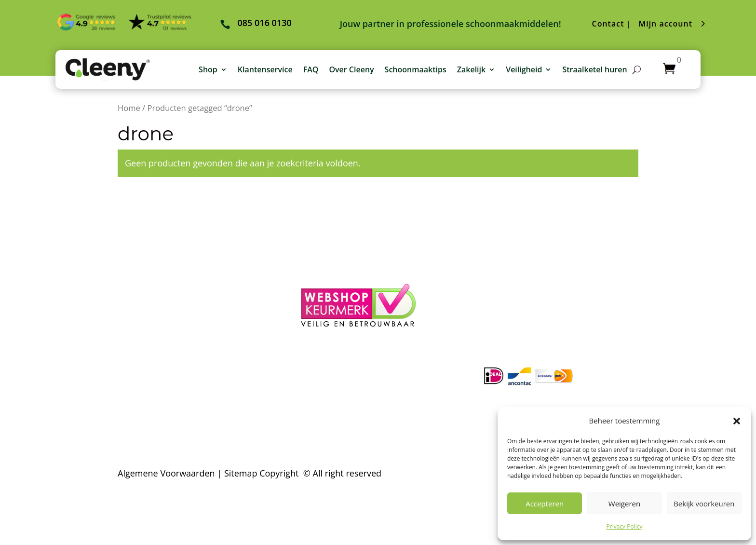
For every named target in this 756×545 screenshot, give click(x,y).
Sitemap (241, 473)
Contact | (612, 24)
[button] (737, 421)
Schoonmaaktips (416, 69)
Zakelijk (471, 69)
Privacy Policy (625, 526)
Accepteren (545, 504)
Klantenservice (265, 69)
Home (129, 108)
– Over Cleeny (145, 255)
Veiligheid (524, 69)
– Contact (136, 346)
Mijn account (665, 24)
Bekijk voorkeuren (704, 504)
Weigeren (624, 504)
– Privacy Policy (148, 333)
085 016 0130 (553, 255)
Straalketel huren (594, 69)
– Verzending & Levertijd (167, 307)
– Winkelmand (330, 268)
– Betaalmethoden (155, 294)
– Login (315, 255)
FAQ (311, 69)
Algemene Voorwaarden (166, 473)
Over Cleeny (351, 69)
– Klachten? (140, 320)
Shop (208, 69)
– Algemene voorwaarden (169, 281)
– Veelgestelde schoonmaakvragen (187, 268)
